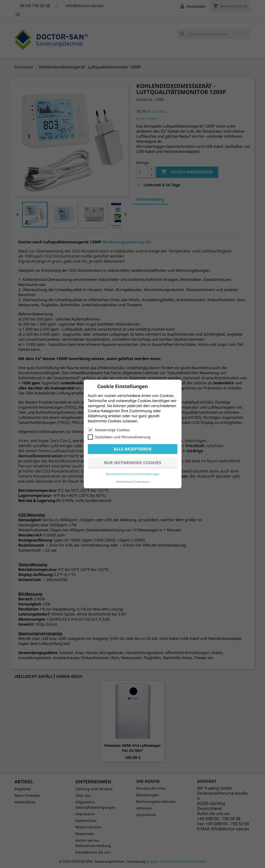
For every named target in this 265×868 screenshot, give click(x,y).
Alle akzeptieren (133, 449)
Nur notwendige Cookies (132, 463)
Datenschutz (124, 482)
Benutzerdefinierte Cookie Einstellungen (133, 474)
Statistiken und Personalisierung (119, 437)
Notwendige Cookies (109, 430)
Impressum (142, 482)
